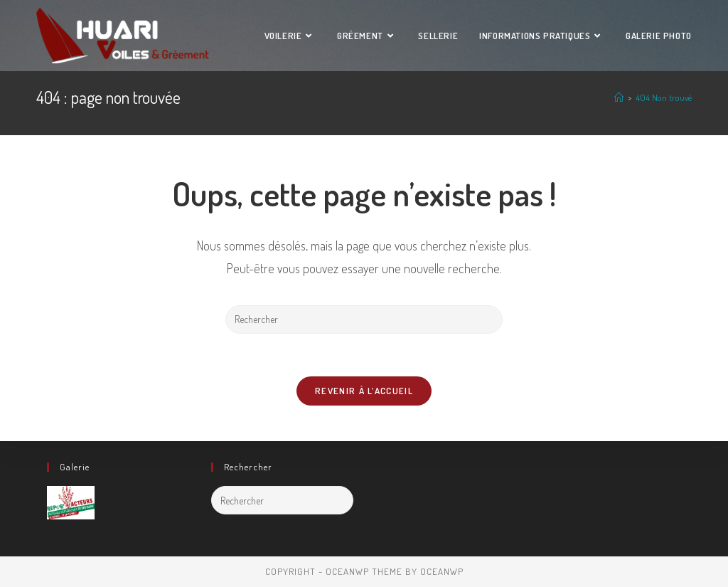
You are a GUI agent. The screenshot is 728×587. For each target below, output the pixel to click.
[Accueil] (619, 97)
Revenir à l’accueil (364, 391)
